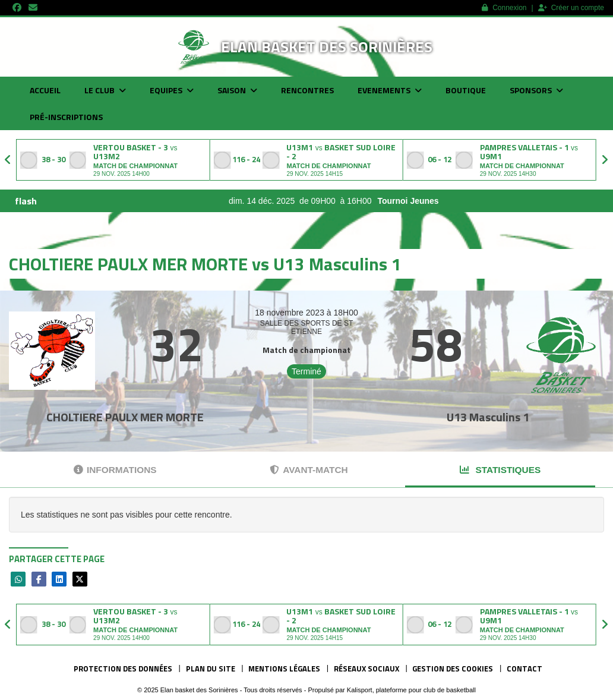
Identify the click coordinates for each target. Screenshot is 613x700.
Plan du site (211, 669)
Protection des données (123, 669)
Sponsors (536, 90)
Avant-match (309, 470)
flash (26, 201)
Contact (524, 669)
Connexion (504, 8)
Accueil (45, 90)
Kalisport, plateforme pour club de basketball (411, 690)
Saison (237, 90)
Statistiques (500, 470)
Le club (105, 90)
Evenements (390, 90)
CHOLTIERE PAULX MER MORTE (125, 417)
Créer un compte (571, 8)
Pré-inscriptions (66, 117)
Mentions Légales (284, 669)
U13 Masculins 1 (488, 417)
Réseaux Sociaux (366, 669)
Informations (115, 470)
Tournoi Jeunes (427, 201)
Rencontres (307, 90)
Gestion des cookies (453, 669)
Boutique (466, 90)
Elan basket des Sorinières (327, 47)
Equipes (172, 90)
